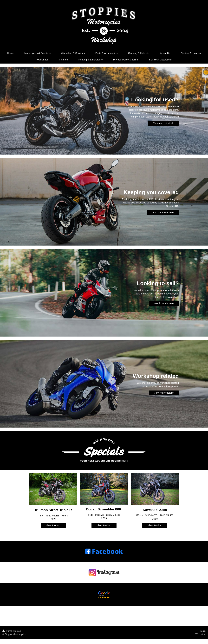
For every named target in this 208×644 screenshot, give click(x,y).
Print (7, 631)
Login (203, 631)
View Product (53, 525)
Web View (200, 634)
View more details (164, 393)
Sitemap (17, 631)
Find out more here (163, 212)
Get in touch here (164, 303)
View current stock (163, 123)
